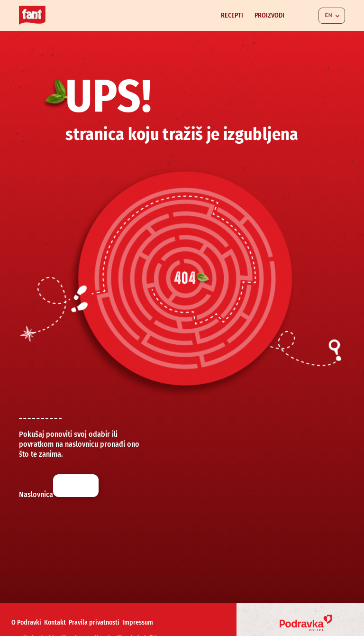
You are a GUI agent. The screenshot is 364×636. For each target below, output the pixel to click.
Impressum (138, 622)
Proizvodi (269, 15)
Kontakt (55, 622)
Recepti (232, 15)
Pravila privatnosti (94, 622)
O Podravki (26, 622)
